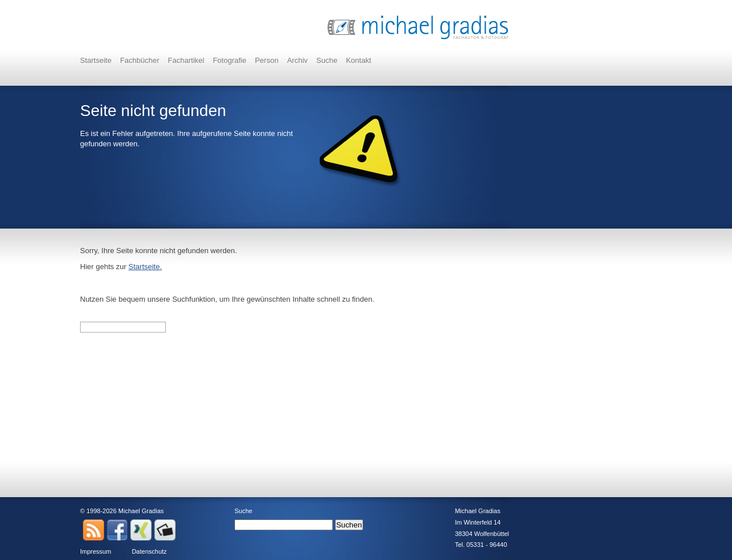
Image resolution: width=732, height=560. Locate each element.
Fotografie (230, 60)
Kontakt (359, 60)
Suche (327, 60)
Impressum (96, 551)
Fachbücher (140, 60)
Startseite (96, 60)
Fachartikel (186, 60)
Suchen (349, 525)
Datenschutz (149, 551)
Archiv (297, 60)
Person (267, 60)
